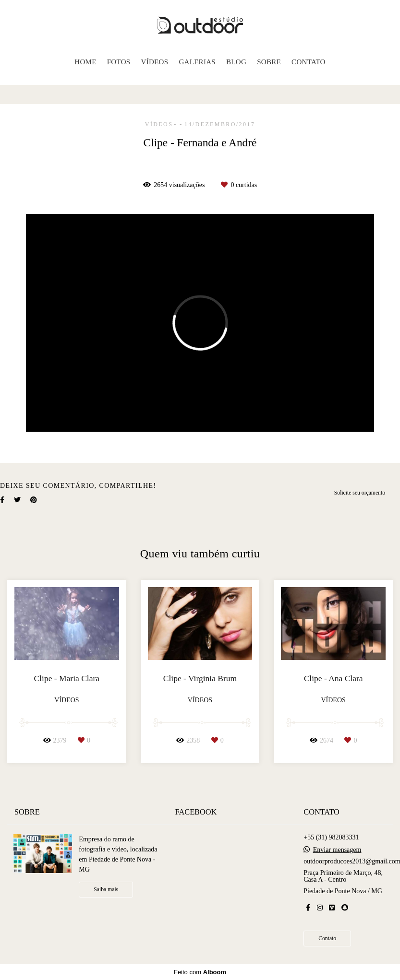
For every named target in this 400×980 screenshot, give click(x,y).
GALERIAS (197, 62)
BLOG (236, 62)
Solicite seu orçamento (360, 493)
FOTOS (119, 62)
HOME (85, 62)
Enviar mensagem (337, 850)
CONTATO (309, 62)
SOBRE (269, 62)
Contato (327, 939)
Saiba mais (106, 890)
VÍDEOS (155, 62)
